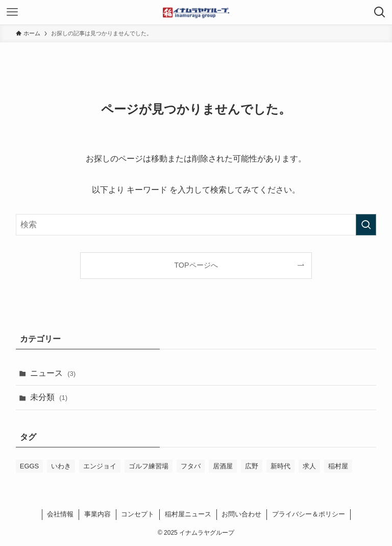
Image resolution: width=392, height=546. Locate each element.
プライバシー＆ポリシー (309, 514)
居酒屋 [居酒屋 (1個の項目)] (223, 466)
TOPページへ (196, 265)
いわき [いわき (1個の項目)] (61, 466)
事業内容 (97, 514)
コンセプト (138, 514)
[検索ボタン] (380, 12)
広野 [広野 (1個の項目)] (252, 466)
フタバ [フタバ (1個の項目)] (191, 466)
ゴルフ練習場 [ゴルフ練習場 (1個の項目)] (149, 466)
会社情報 (60, 514)
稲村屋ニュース (188, 514)
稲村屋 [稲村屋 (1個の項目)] (338, 466)
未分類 (49, 397)
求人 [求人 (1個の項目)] (309, 466)
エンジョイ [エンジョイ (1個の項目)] (100, 466)
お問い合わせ (241, 514)
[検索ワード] (196, 225)
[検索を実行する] (366, 225)
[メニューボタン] (12, 12)
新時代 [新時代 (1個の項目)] (280, 466)
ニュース (53, 373)
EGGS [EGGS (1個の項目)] (30, 466)
